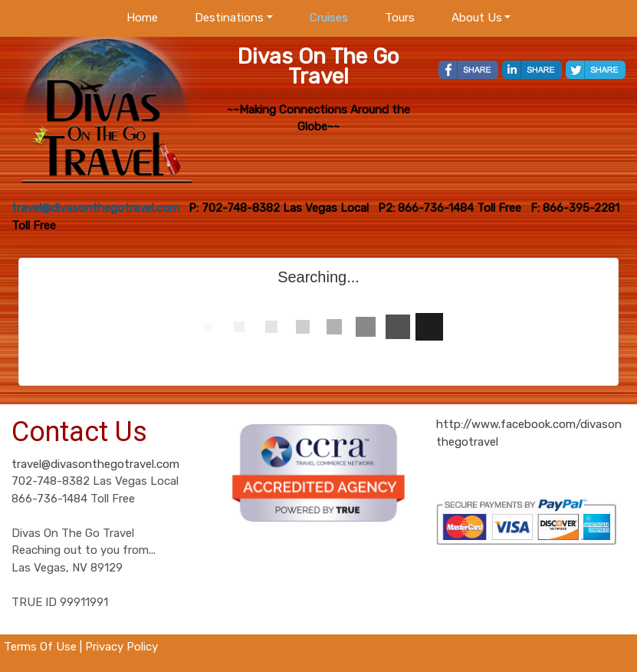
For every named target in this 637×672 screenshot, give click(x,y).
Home (142, 18)
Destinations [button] (229, 18)
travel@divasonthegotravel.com (95, 464)
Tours (400, 18)
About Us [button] (477, 18)
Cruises (329, 18)
